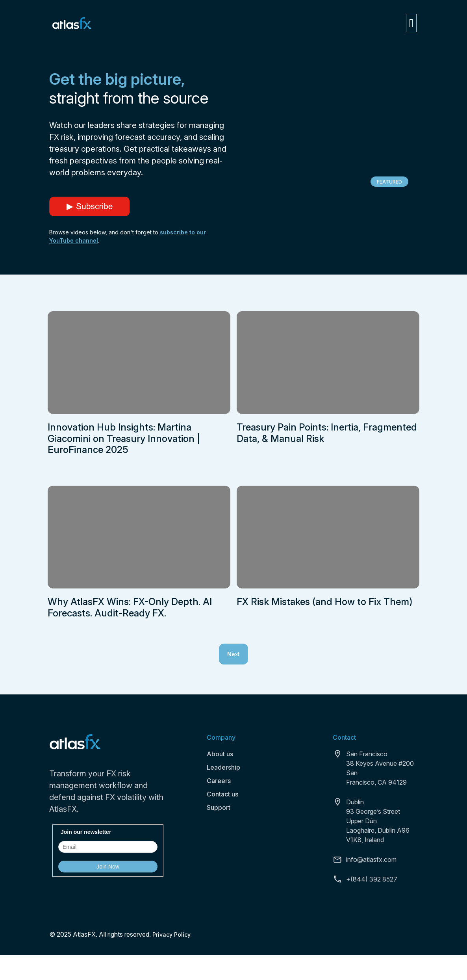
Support (219, 807)
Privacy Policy (171, 935)
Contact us (222, 794)
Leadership (223, 767)
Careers (219, 781)
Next (233, 654)
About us (220, 754)
